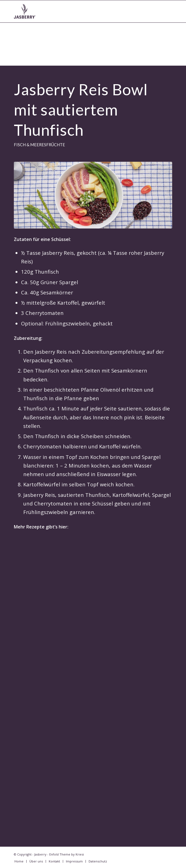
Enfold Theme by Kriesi (67, 854)
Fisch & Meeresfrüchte (39, 145)
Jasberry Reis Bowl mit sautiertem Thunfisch (81, 110)
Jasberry (40, 854)
